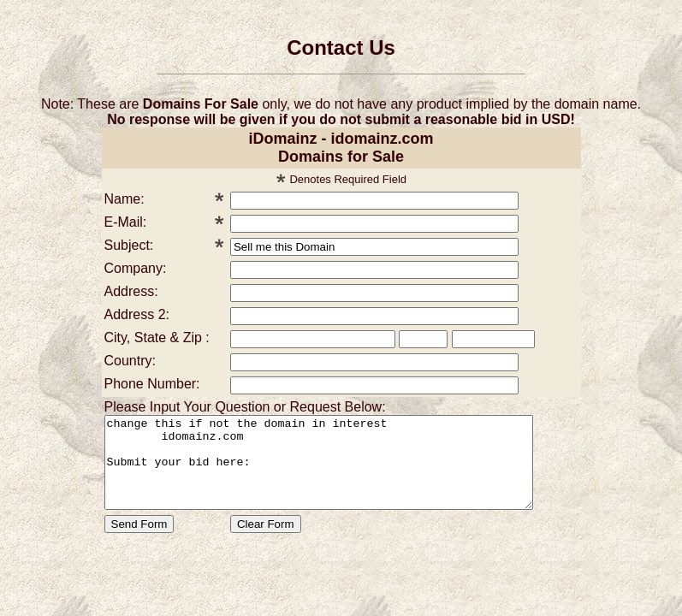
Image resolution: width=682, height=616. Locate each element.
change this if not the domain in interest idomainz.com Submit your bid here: (341, 471)
